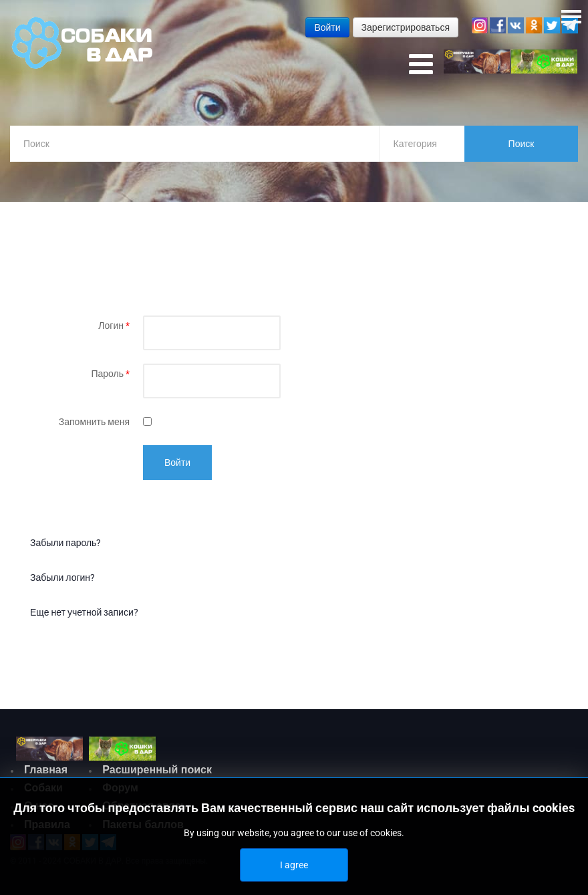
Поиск (522, 144)
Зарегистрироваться (406, 27)
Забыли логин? (62, 578)
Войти (177, 463)
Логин (114, 326)
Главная (46, 770)
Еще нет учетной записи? (84, 612)
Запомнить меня (94, 422)
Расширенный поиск (157, 770)
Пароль (110, 374)
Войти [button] (327, 27)
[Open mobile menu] (421, 65)
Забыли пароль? (65, 543)
